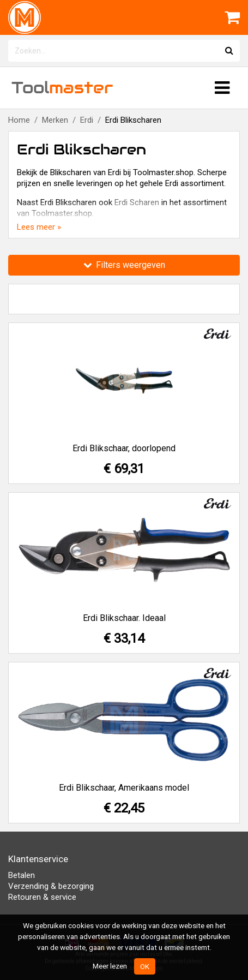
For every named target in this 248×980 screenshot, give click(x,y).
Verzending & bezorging (51, 886)
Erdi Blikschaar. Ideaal (124, 618)
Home (19, 120)
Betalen (22, 875)
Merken (55, 120)
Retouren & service (42, 897)
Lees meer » (39, 227)
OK (145, 966)
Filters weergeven (124, 265)
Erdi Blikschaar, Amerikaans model (124, 788)
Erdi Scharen (137, 202)
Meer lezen (110, 966)
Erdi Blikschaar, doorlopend (124, 448)
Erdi (87, 120)
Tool (62, 88)
